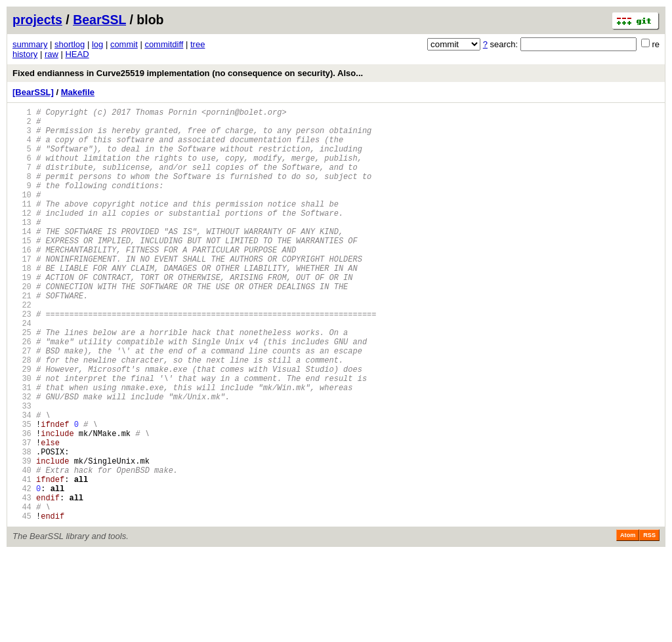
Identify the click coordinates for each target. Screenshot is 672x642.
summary (30, 44)
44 (22, 593)
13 (22, 248)
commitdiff (164, 44)
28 (22, 415)
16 (22, 281)
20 (22, 326)
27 (22, 404)
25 (22, 381)
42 (22, 571)
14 (22, 259)
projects (37, 20)
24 (22, 370)
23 (22, 359)
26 (22, 392)
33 (22, 471)
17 (22, 292)
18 (22, 303)
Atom (628, 624)
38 (22, 526)
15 (22, 270)
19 (22, 314)
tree (198, 44)
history (25, 54)
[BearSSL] (33, 92)
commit (124, 44)
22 (22, 348)
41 (22, 560)
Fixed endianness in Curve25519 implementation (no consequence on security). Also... (188, 73)
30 (22, 437)
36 (22, 504)
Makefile (78, 92)
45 (22, 604)
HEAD (77, 54)
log (97, 44)
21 (22, 337)
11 (22, 225)
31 (22, 448)
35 (22, 493)
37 (22, 515)
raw (52, 54)
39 (22, 537)
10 (22, 214)
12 (22, 236)
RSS (649, 624)
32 (22, 459)
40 (22, 549)
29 (22, 426)
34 (22, 482)
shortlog (70, 44)
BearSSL (99, 20)
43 (22, 582)
